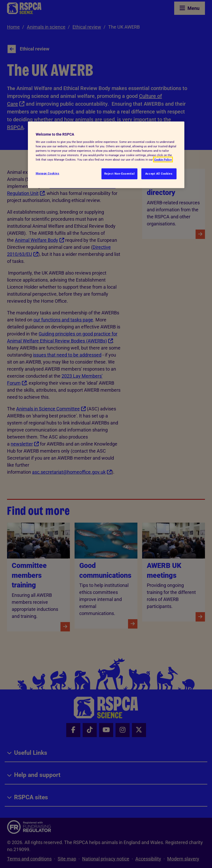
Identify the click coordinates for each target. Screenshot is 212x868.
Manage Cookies (48, 173)
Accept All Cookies (159, 174)
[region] (106, 155)
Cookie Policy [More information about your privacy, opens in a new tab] (163, 160)
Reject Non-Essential (119, 174)
